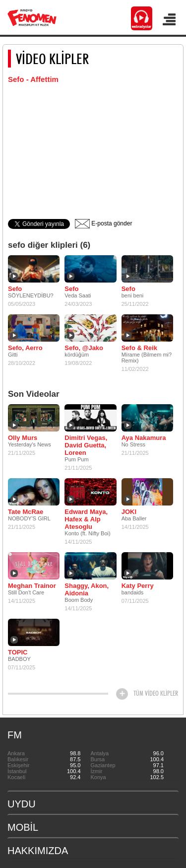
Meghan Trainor (32, 586)
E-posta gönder (103, 223)
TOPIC (18, 652)
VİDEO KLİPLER (52, 59)
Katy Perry (138, 586)
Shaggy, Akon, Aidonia (87, 589)
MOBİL (23, 827)
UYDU (22, 804)
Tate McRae (26, 512)
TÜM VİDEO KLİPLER (156, 693)
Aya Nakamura (144, 438)
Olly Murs (23, 438)
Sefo (15, 289)
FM (15, 735)
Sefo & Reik (139, 348)
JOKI (129, 512)
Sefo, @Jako (84, 348)
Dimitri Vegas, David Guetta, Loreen (86, 445)
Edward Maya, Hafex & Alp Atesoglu (86, 519)
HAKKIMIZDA (38, 851)
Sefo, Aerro (25, 348)
